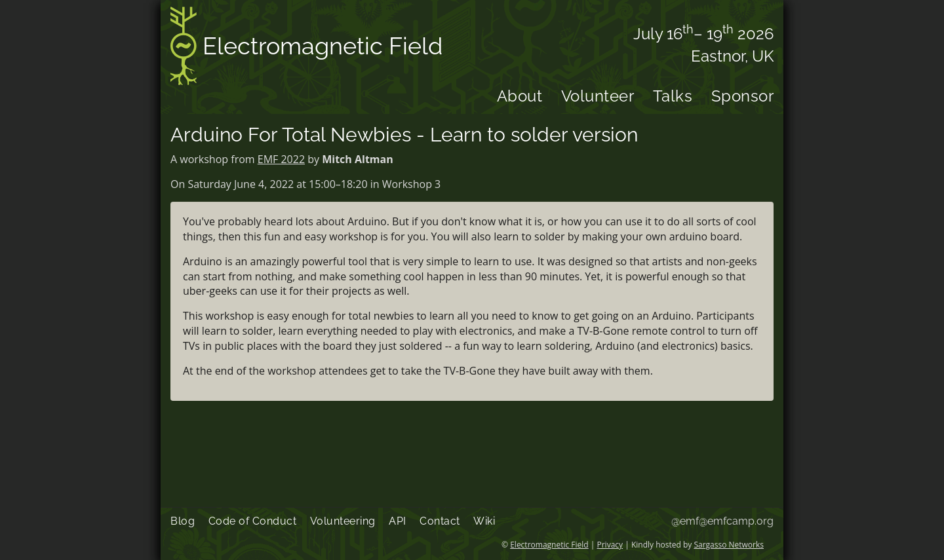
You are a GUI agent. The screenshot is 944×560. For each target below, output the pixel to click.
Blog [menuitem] (183, 521)
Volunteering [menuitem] (343, 521)
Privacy (610, 545)
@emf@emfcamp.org (722, 521)
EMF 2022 (281, 159)
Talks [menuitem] (673, 96)
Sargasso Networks (729, 545)
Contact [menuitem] (440, 521)
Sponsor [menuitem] (743, 96)
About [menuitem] (520, 96)
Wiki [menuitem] (484, 521)
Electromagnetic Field (306, 48)
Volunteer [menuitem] (598, 96)
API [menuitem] (398, 521)
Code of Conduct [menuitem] (253, 521)
